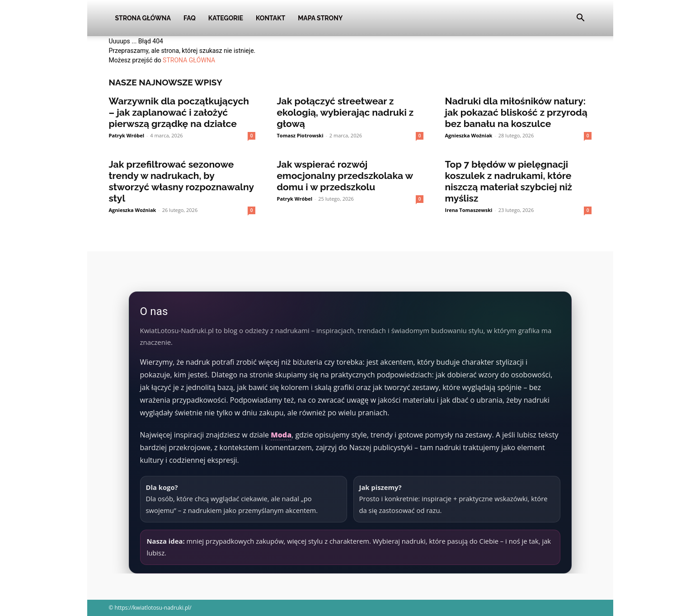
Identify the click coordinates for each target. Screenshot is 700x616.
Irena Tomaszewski (469, 210)
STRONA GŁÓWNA (189, 60)
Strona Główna (143, 18)
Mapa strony (320, 18)
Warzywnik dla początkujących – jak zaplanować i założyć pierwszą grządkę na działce (179, 112)
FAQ (190, 18)
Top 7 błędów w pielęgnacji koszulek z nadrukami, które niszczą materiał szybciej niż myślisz (509, 181)
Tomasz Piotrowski (300, 135)
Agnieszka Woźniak (469, 135)
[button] (581, 19)
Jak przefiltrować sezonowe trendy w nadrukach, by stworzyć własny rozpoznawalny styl (181, 181)
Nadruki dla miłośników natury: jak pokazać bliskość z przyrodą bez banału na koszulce (516, 112)
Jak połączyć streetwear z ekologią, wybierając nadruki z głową (345, 112)
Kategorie (226, 18)
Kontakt (270, 18)
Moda (281, 435)
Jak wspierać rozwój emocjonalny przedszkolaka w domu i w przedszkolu (345, 176)
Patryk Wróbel (127, 135)
